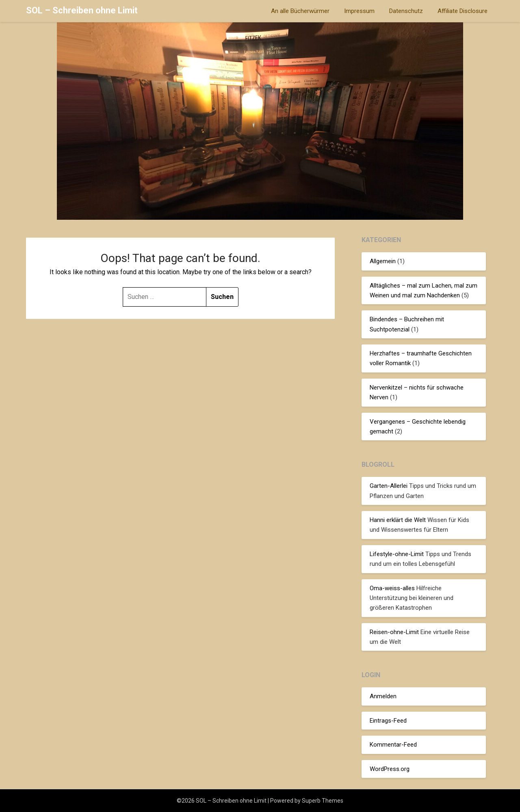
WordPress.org (390, 769)
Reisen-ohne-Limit (394, 632)
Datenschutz (406, 11)
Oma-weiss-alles (392, 588)
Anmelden (383, 696)
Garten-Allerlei (389, 486)
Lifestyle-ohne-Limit (397, 554)
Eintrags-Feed (388, 721)
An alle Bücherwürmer (300, 11)
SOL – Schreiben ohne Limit (82, 10)
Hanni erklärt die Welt (398, 520)
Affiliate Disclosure (463, 11)
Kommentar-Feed (393, 745)
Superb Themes (323, 801)
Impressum (359, 11)
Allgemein (383, 261)
